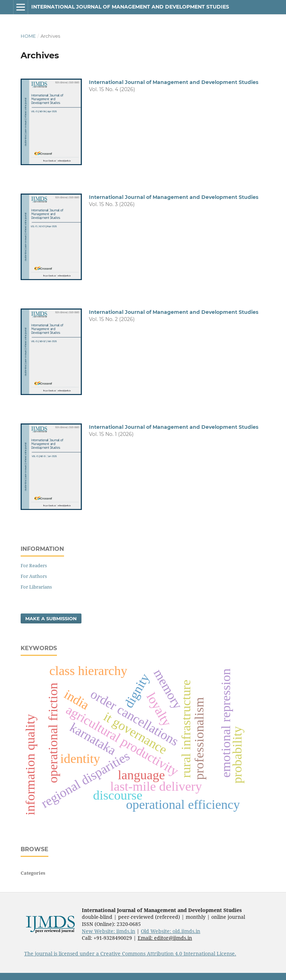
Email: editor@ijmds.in (165, 938)
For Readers (34, 565)
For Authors (34, 576)
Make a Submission (51, 618)
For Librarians (36, 587)
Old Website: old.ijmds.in (171, 931)
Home (28, 36)
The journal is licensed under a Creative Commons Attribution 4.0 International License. (130, 953)
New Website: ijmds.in (108, 931)
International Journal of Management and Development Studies (130, 7)
